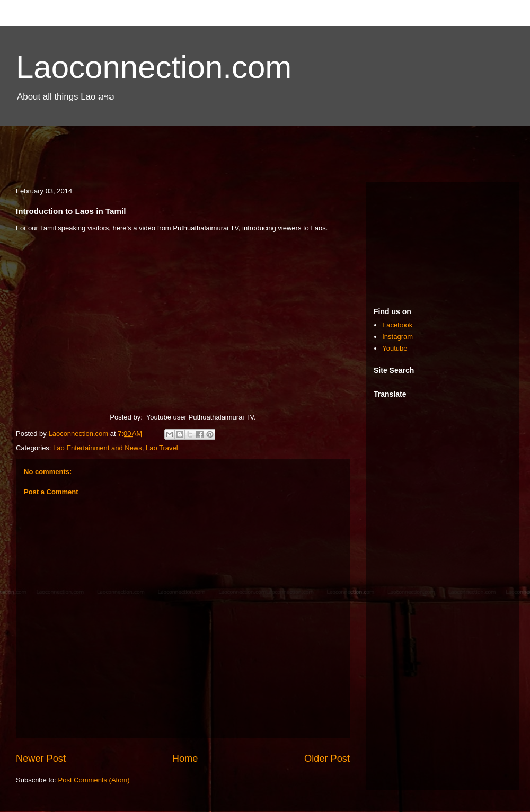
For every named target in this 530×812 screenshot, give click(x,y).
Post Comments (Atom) (94, 780)
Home (185, 759)
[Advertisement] (265, 147)
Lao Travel (162, 448)
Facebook (397, 325)
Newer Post (41, 759)
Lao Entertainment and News (98, 448)
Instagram (397, 337)
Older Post (327, 759)
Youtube (395, 348)
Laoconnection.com (154, 67)
